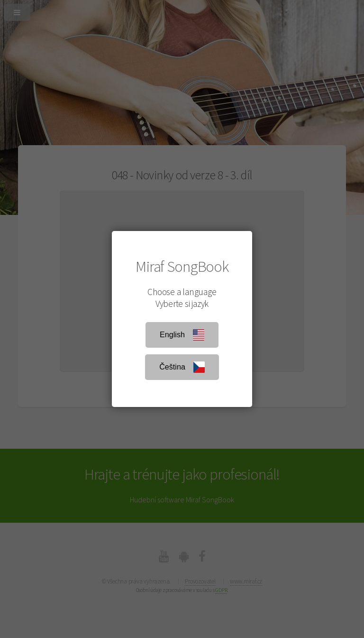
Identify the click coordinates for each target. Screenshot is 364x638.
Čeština (182, 367)
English (182, 335)
